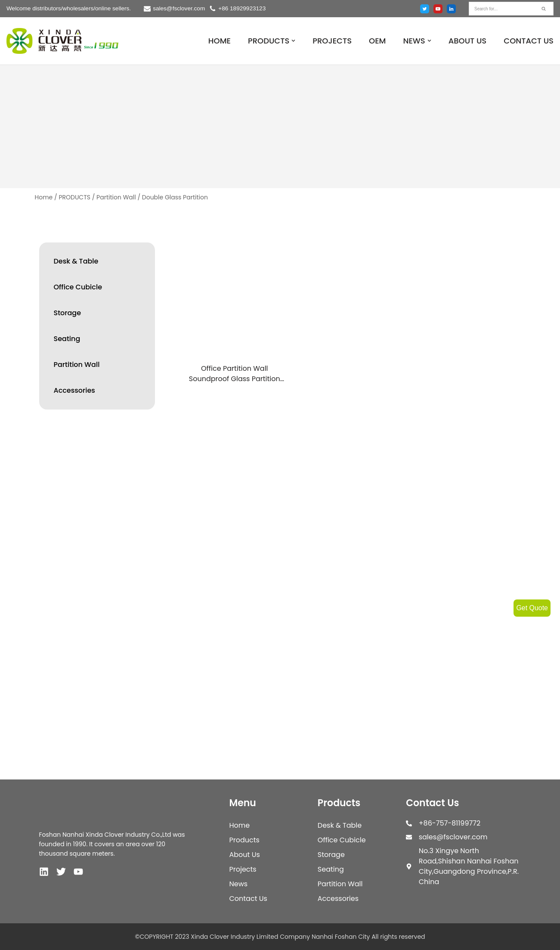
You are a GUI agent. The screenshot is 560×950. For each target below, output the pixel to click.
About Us (244, 855)
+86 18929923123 (242, 8)
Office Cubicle (78, 287)
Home (44, 197)
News (238, 884)
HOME (220, 41)
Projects (243, 869)
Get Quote (532, 608)
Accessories (74, 390)
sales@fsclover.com (179, 8)
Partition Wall (116, 197)
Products (244, 840)
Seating (67, 339)
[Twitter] (425, 9)
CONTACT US (529, 41)
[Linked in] (451, 9)
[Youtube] (438, 9)
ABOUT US (468, 41)
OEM (377, 41)
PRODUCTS (74, 197)
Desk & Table (76, 261)
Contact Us (248, 899)
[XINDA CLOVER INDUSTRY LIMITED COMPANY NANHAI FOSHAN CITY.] (62, 41)
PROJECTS (332, 41)
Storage (68, 313)
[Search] (501, 9)
